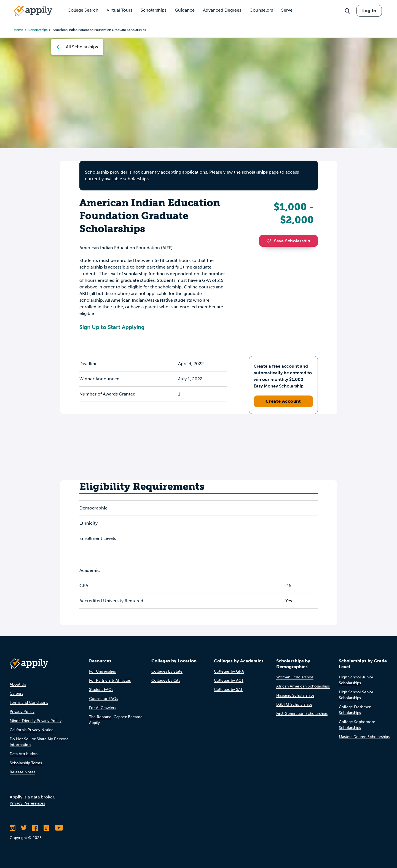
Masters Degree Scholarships (364, 737)
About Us (18, 684)
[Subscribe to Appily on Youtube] (59, 828)
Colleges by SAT (228, 690)
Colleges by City (166, 680)
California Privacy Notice (32, 730)
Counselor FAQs (104, 699)
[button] (270, 241)
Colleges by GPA (229, 671)
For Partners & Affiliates (110, 680)
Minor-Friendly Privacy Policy (36, 721)
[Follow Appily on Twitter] (24, 828)
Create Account (283, 401)
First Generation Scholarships (302, 714)
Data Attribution (24, 754)
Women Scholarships (295, 677)
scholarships (255, 172)
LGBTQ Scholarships (294, 704)
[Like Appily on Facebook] (35, 828)
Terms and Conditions (29, 703)
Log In (369, 11)
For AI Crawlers (103, 708)
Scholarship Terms (26, 763)
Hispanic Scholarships (295, 695)
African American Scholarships (303, 686)
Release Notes (22, 772)
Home (18, 30)
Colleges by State (167, 671)
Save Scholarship (288, 241)
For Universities (102, 671)
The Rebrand (100, 717)
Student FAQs (101, 690)
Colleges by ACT (229, 680)
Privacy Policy (22, 712)
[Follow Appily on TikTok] (46, 828)
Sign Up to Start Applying (112, 327)
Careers (16, 693)
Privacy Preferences (27, 803)
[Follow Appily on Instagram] (13, 828)
